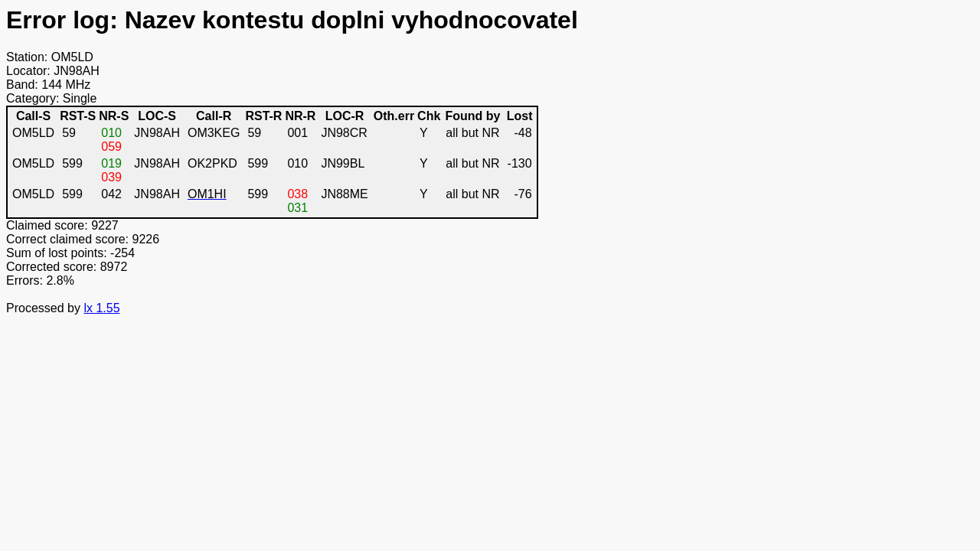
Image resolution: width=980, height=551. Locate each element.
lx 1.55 (101, 308)
